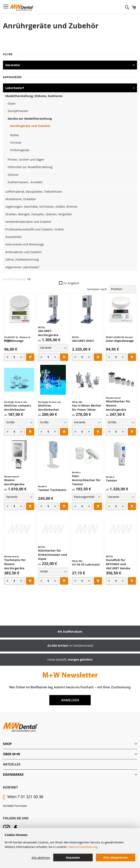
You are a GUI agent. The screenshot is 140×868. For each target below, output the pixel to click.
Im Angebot (69, 283)
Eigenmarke (13, 775)
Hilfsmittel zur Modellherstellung (30, 167)
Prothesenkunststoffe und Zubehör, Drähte (35, 229)
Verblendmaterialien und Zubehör (28, 222)
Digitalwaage (14, 341)
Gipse (12, 103)
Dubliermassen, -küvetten (25, 182)
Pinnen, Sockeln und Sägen (26, 159)
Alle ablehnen (41, 858)
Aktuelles (12, 764)
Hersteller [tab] (13, 65)
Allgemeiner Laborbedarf (22, 267)
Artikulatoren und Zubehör (24, 252)
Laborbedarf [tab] (15, 88)
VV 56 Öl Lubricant (86, 564)
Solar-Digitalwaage (120, 341)
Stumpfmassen (18, 111)
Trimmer (16, 142)
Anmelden (70, 700)
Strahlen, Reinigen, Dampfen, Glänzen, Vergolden (39, 214)
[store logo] (22, 8)
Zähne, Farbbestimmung (22, 259)
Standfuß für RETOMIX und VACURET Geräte (118, 564)
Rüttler (15, 135)
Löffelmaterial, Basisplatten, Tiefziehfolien (34, 191)
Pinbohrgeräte (20, 150)
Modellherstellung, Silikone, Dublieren (34, 96)
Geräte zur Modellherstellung (30, 119)
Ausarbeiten (14, 237)
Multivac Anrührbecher (49, 408)
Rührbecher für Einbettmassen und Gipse (53, 555)
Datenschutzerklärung (83, 847)
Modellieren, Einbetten (21, 199)
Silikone (13, 175)
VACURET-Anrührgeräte (48, 333)
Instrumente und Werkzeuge (25, 244)
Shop (7, 744)
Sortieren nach (97, 289)
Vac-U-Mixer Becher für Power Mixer (87, 408)
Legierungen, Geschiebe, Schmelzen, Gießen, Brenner (42, 206)
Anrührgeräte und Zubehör (30, 126)
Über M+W (11, 754)
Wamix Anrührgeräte (14, 482)
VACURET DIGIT (83, 341)
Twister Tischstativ (52, 490)
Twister (112, 480)
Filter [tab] (8, 54)
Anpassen (73, 857)
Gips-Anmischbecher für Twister (86, 480)
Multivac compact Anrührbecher (18, 408)
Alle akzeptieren (116, 857)
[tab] (70, 744)
